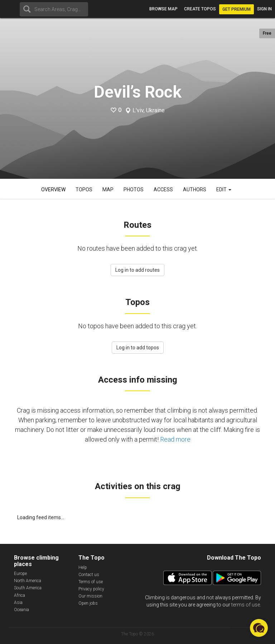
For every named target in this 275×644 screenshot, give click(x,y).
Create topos (200, 9)
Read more (175, 439)
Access (163, 190)
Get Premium (237, 9)
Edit (224, 190)
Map (108, 190)
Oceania (21, 610)
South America (28, 588)
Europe (20, 574)
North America (28, 581)
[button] (259, 628)
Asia (18, 603)
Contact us (89, 575)
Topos (84, 190)
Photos (134, 190)
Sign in (264, 9)
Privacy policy (91, 589)
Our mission (90, 596)
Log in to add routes (137, 270)
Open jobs (88, 603)
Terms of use (91, 582)
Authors (195, 190)
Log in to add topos (138, 348)
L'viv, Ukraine (149, 110)
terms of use (246, 605)
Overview (53, 190)
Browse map (163, 9)
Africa (20, 595)
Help (83, 567)
